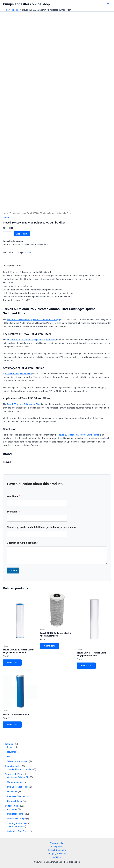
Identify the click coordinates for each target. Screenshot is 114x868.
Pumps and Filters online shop (26, 4)
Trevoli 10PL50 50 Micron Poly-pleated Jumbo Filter (31, 340)
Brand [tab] (19, 265)
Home (6, 213)
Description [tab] (8, 265)
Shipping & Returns (57, 853)
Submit (13, 570)
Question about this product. (23, 543)
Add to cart (22, 234)
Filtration (14, 213)
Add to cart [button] (12, 663)
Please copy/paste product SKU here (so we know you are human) (42, 527)
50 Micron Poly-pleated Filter (18, 374)
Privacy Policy (57, 847)
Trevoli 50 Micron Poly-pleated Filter (24, 404)
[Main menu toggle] (108, 4)
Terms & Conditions (57, 850)
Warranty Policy (57, 843)
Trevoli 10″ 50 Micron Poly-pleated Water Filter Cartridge (33, 319)
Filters (22, 213)
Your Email (13, 512)
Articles (57, 857)
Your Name (13, 496)
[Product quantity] (7, 234)
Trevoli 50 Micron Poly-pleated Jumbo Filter (78, 435)
